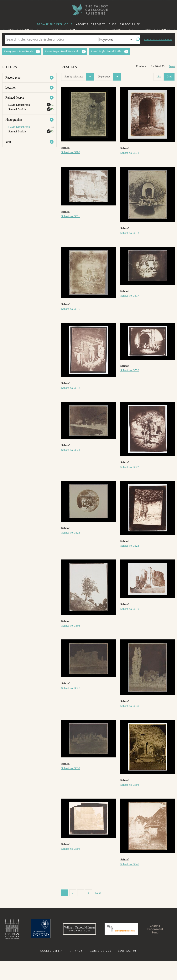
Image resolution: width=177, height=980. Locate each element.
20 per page (109, 77)
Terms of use (101, 970)
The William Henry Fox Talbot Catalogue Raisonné (89, 10)
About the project (91, 24)
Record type (13, 78)
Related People (15, 98)
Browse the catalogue (55, 24)
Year (8, 142)
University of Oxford (54, 930)
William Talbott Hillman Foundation (96, 930)
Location (11, 88)
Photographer (14, 120)
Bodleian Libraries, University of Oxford (23, 930)
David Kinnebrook (19, 127)
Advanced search (158, 39)
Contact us (128, 970)
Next (172, 66)
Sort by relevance (79, 77)
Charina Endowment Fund (89, 951)
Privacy (76, 970)
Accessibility (52, 970)
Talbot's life (130, 24)
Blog (112, 24)
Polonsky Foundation (143, 930)
